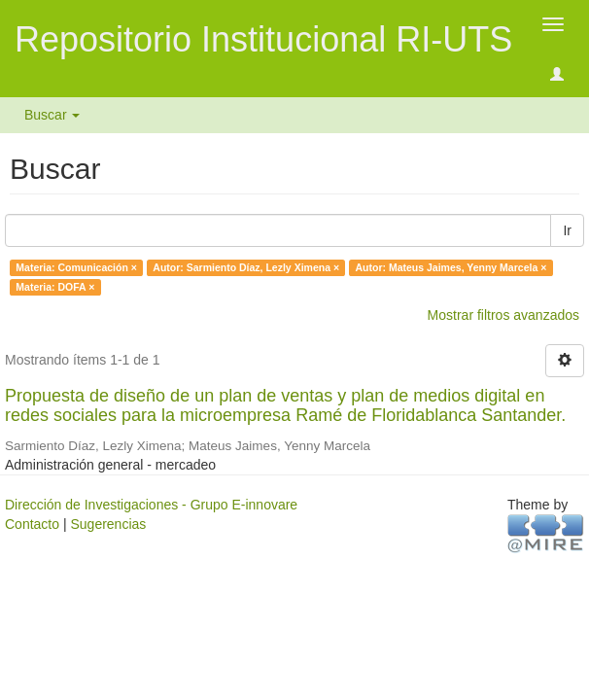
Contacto (32, 524)
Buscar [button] (52, 115)
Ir (567, 230)
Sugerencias (108, 524)
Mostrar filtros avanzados (503, 315)
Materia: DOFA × (55, 287)
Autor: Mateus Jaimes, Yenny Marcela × (451, 267)
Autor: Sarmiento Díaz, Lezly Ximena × (246, 267)
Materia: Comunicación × (76, 267)
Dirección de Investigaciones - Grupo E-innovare (151, 505)
